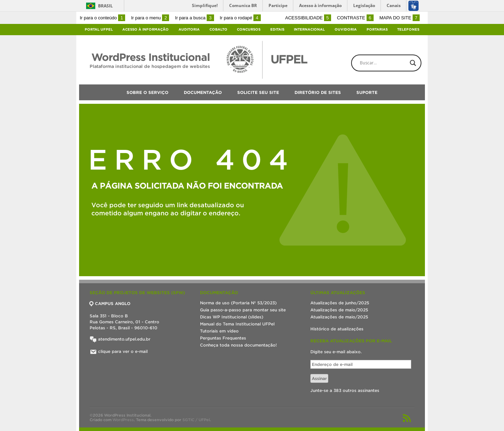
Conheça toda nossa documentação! (238, 345)
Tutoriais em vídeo (219, 331)
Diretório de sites (318, 92)
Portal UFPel (99, 29)
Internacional (309, 29)
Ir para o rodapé (240, 18)
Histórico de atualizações (337, 329)
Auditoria (189, 29)
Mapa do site (399, 18)
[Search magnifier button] (413, 63)
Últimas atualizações (338, 293)
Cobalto (218, 29)
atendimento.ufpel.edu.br (120, 339)
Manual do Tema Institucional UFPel (237, 324)
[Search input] (392, 63)
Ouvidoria (346, 29)
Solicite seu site (258, 92)
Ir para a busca (195, 18)
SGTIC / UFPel (196, 420)
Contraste (355, 18)
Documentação (203, 92)
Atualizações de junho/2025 (340, 303)
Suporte (367, 92)
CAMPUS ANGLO (110, 303)
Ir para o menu (150, 18)
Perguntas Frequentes (223, 338)
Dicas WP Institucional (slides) (232, 317)
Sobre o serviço (147, 92)
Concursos (249, 29)
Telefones (408, 29)
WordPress (123, 420)
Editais (277, 29)
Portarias (377, 29)
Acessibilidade (308, 18)
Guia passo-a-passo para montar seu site (243, 310)
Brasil (105, 6)
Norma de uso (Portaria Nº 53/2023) (238, 303)
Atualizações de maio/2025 (339, 310)
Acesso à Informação (146, 29)
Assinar (319, 378)
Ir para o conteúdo (102, 18)
